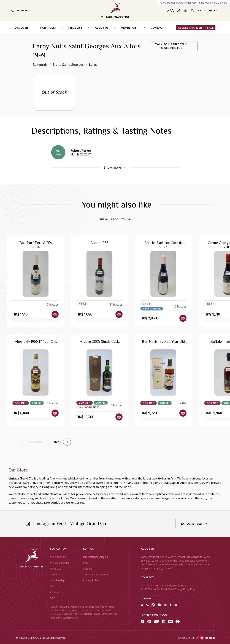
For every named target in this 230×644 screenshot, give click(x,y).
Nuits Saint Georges (68, 64)
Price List (56, 569)
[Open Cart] (186, 10)
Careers (88, 569)
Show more (115, 167)
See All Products (115, 219)
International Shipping (96, 557)
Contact (55, 592)
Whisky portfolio (60, 563)
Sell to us (56, 586)
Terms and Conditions (96, 574)
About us (55, 574)
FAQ (86, 563)
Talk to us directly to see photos (171, 46)
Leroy (93, 64)
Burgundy (40, 64)
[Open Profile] (179, 10)
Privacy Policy (91, 580)
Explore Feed (192, 524)
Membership (57, 580)
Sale (53, 598)
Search (19, 11)
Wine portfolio (58, 557)
